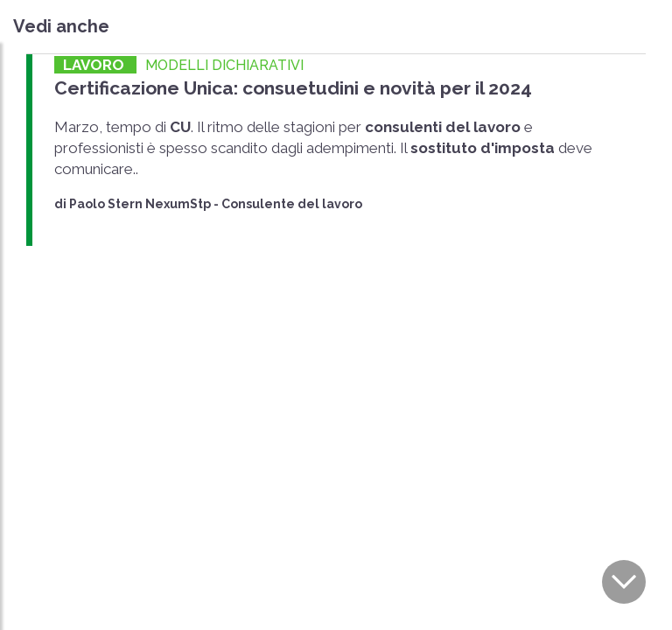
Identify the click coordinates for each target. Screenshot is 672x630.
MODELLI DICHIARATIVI (224, 65)
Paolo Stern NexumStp (140, 204)
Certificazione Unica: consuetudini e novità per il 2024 (293, 88)
